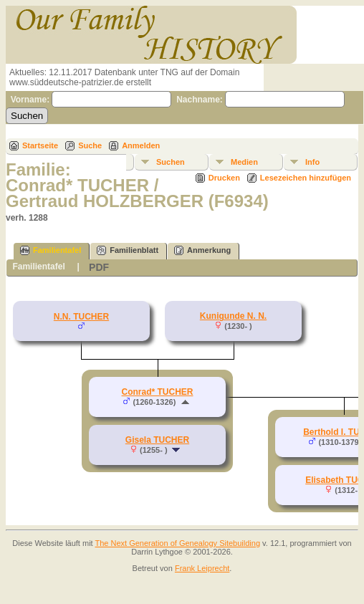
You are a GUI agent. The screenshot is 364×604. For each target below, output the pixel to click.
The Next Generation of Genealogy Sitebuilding (178, 543)
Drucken (224, 178)
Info (312, 162)
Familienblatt (128, 250)
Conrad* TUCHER (157, 392)
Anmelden (141, 145)
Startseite (40, 145)
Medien (244, 162)
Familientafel (51, 250)
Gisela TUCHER (157, 440)
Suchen (171, 162)
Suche (90, 145)
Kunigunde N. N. (233, 316)
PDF (99, 267)
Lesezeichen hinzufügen (306, 178)
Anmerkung (202, 250)
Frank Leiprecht (202, 568)
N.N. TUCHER (81, 317)
